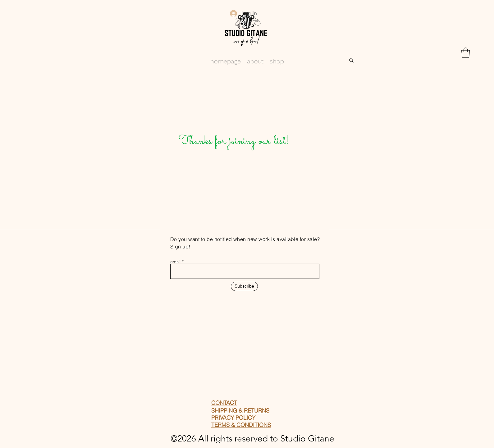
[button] (466, 53)
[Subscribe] (244, 286)
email (175, 261)
